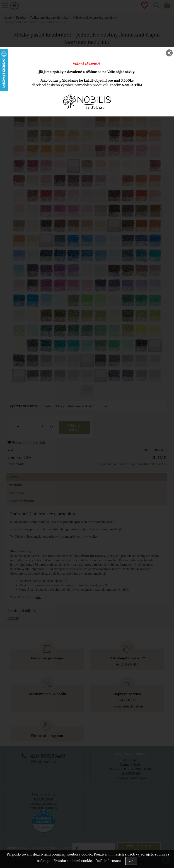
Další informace (108, 861)
